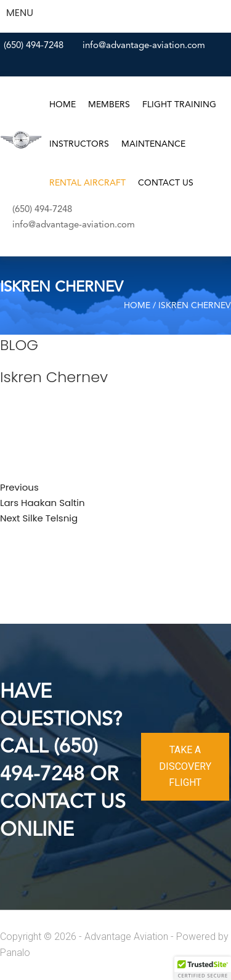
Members (109, 105)
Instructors (79, 144)
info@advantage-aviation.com (144, 46)
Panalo (15, 953)
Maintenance (153, 144)
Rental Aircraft (87, 183)
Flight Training (179, 105)
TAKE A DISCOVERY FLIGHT (185, 766)
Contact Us (166, 183)
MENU (20, 13)
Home (63, 105)
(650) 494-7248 (34, 46)
